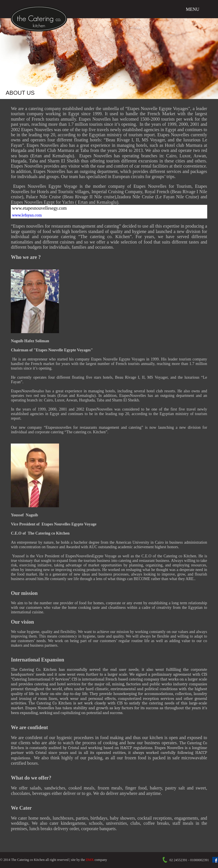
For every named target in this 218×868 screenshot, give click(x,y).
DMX (90, 860)
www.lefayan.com (27, 215)
